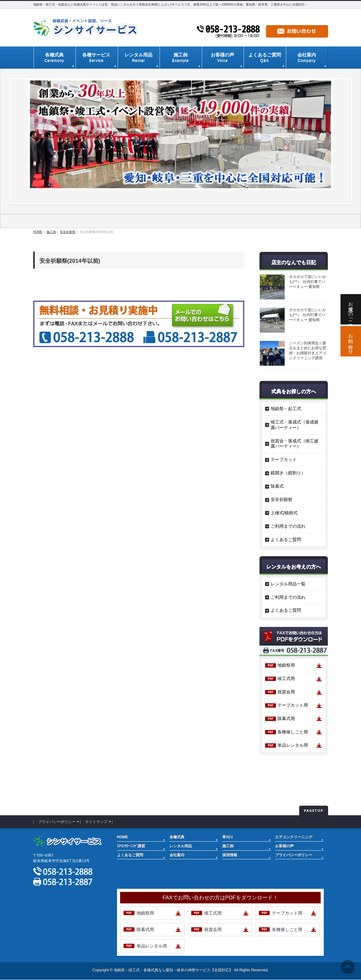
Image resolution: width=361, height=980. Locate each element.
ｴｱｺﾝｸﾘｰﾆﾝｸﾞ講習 (131, 846)
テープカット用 (293, 705)
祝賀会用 (286, 692)
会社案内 (177, 855)
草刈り (228, 837)
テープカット (284, 459)
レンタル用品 (181, 846)
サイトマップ (96, 822)
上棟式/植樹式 (284, 513)
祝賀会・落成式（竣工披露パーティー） (295, 444)
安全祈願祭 (282, 499)
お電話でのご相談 (351, 309)
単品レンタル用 (293, 745)
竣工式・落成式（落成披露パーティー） (295, 425)
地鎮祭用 (286, 665)
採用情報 (230, 855)
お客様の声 (284, 846)
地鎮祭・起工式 (286, 409)
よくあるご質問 (286, 539)
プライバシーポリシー (57, 822)
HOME (123, 837)
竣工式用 (286, 678)
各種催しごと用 (293, 732)
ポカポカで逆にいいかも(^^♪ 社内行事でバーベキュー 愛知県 (308, 282)
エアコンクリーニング (294, 837)
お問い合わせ (351, 341)
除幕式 (277, 486)
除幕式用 (286, 718)
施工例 (228, 846)
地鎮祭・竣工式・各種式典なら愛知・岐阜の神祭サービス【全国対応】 (173, 970)
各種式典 (177, 837)
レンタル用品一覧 (288, 584)
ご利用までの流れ (288, 526)
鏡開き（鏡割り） (288, 473)
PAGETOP (314, 810)
